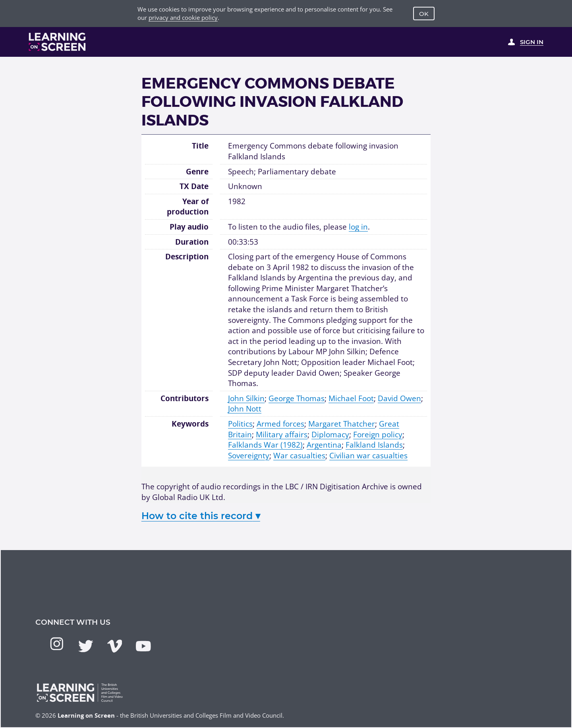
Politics (240, 424)
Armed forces (280, 424)
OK (424, 14)
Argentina (324, 445)
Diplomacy (330, 434)
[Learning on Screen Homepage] (57, 42)
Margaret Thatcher (342, 424)
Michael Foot (351, 398)
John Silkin (246, 398)
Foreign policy (378, 434)
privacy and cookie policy (183, 17)
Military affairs (282, 434)
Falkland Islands (374, 445)
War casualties (299, 456)
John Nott (245, 409)
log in (358, 227)
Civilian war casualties (368, 456)
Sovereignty (249, 456)
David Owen (399, 398)
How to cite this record (201, 516)
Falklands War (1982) (265, 445)
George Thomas (297, 398)
